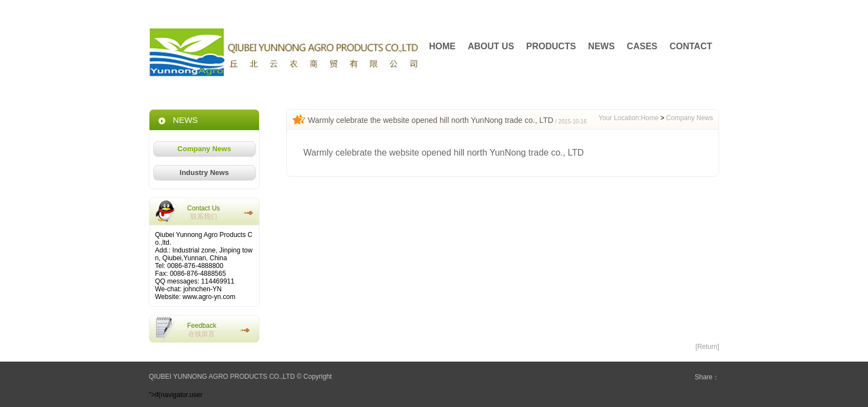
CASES (642, 46)
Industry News (205, 172)
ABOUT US (491, 46)
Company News (205, 149)
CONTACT (691, 46)
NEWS (601, 46)
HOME (442, 46)
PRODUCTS (551, 46)
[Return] (707, 347)
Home (650, 118)
